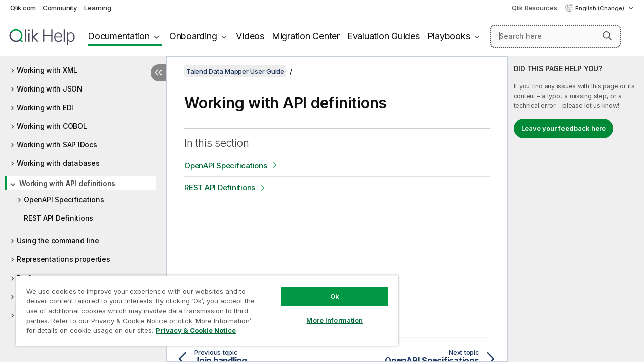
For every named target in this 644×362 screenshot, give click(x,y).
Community (60, 8)
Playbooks (449, 36)
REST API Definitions (58, 218)
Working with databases (58, 163)
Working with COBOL (52, 126)
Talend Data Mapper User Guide (235, 71)
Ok (327, 289)
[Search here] (555, 36)
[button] (607, 36)
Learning (97, 8)
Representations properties (63, 259)
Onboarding (193, 36)
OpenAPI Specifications (64, 199)
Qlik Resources (535, 8)
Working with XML (47, 70)
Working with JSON (50, 89)
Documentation (119, 36)
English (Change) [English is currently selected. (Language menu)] (600, 8)
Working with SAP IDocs (57, 145)
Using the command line (58, 241)
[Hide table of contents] (158, 73)
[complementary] (576, 209)
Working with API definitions (67, 183)
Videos (250, 36)
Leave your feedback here (563, 128)
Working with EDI (45, 107)
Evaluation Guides (383, 36)
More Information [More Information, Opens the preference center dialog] (327, 313)
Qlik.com (23, 8)
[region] (203, 307)
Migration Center (306, 36)
